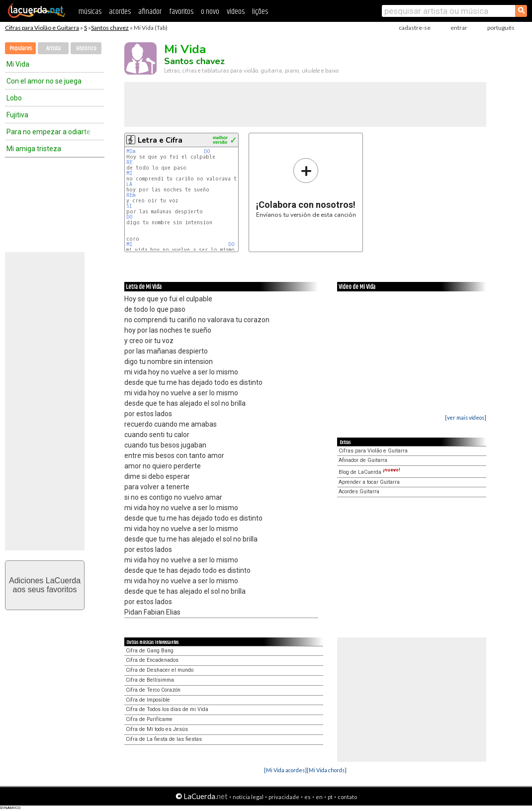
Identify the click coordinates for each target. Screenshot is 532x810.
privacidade (284, 797)
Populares (21, 48)
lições (260, 12)
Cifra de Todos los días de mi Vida (167, 709)
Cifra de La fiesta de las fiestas (164, 739)
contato (347, 797)
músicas (90, 12)
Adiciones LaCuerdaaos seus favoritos (45, 585)
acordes (120, 12)
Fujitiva (17, 115)
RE (130, 162)
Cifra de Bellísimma (150, 680)
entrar (459, 28)
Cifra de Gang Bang (150, 651)
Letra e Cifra (160, 140)
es (308, 797)
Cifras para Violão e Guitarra (42, 28)
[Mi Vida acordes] (285, 770)
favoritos (181, 12)
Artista (53, 48)
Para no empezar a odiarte (48, 132)
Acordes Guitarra (359, 492)
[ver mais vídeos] (466, 417)
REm (131, 195)
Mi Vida (18, 64)
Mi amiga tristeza (34, 149)
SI (129, 206)
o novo (210, 12)
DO (207, 151)
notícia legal (248, 797)
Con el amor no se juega (44, 81)
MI (131, 173)
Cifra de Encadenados (152, 660)
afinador (150, 12)
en (319, 797)
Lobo (14, 98)
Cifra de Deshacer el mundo (160, 670)
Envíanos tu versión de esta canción (306, 188)
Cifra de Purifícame (149, 719)
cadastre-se (415, 28)
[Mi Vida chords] (327, 770)
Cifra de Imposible (148, 700)
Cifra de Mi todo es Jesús (157, 729)
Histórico (86, 48)
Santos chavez (110, 28)
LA (129, 184)
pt (330, 797)
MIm (131, 151)
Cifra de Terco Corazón (153, 690)
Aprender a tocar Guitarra (369, 482)
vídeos (236, 12)
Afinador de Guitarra (363, 460)
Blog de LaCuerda (369, 472)
